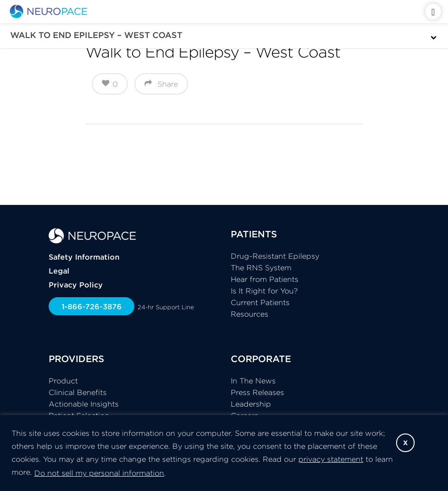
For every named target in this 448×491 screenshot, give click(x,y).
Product (63, 381)
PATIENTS (254, 234)
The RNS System (261, 268)
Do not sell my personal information (99, 473)
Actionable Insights (84, 404)
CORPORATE (261, 359)
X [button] (405, 443)
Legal (59, 271)
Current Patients (260, 302)
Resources (249, 314)
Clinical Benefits (78, 392)
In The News (253, 381)
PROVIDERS (76, 359)
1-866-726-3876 (92, 306)
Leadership (251, 404)
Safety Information (84, 257)
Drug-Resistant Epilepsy (275, 256)
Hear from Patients (265, 279)
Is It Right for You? (264, 291)
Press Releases (257, 392)
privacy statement (331, 459)
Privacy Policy (76, 285)
